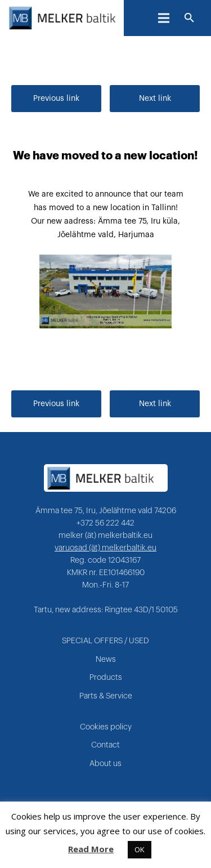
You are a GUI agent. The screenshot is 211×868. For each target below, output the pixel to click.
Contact (105, 745)
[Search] (189, 18)
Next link (155, 99)
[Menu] (164, 18)
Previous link (56, 99)
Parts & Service (106, 696)
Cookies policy (106, 727)
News (106, 660)
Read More (91, 849)
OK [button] (140, 849)
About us (105, 764)
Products (106, 678)
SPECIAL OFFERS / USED (105, 641)
